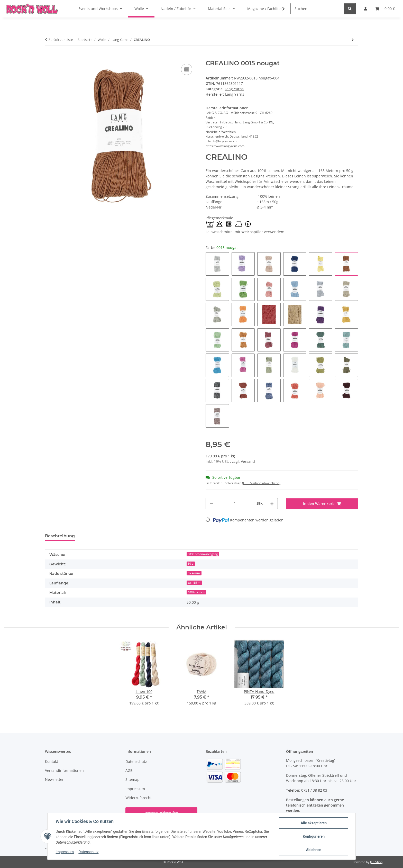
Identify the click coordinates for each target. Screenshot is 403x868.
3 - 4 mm (194, 573)
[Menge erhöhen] (272, 504)
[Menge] (235, 504)
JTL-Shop (376, 862)
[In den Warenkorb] (49, 57)
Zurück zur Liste (61, 40)
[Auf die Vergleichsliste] (187, 69)
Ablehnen (313, 850)
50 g (191, 564)
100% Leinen (196, 592)
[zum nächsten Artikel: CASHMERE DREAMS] (353, 40)
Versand (248, 461)
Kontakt (52, 761)
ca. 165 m (194, 583)
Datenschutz (89, 852)
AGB (129, 770)
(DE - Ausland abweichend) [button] (261, 483)
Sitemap (132, 779)
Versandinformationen (64, 770)
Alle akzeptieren (313, 823)
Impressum (65, 852)
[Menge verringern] (212, 504)
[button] (280, 9)
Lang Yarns (234, 89)
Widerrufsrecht (139, 798)
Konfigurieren (313, 836)
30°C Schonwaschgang (203, 554)
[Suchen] (317, 9)
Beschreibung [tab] (60, 536)
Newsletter (54, 779)
